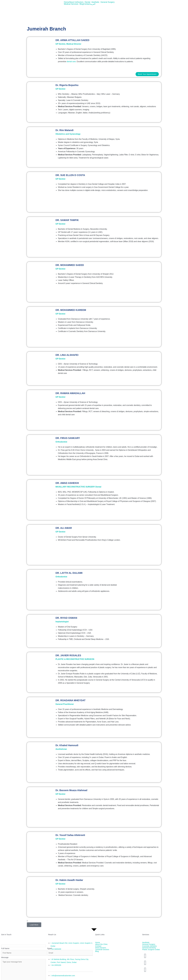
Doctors (80, 2)
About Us (73, 2)
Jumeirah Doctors (102, 950)
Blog (82, 4)
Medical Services (71, 4)
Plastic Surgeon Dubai (151, 950)
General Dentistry (149, 948)
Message (5, 957)
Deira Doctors (101, 948)
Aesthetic (95, 2)
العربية (93, 4)
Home (66, 2)
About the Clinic (101, 944)
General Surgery (107, 2)
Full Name (5, 948)
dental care (71, 62)
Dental (87, 2)
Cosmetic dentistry (150, 946)
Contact (87, 4)
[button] (81, 2)
